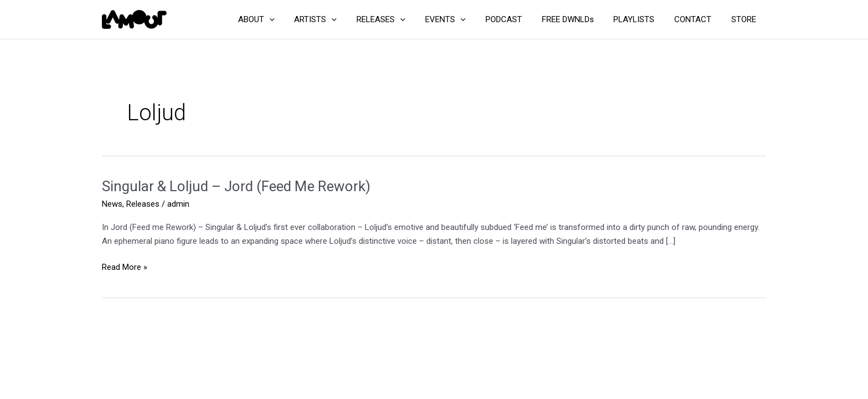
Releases (143, 204)
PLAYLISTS (642, 19)
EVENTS (463, 19)
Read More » (125, 267)
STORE (745, 19)
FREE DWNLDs (579, 19)
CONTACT (698, 19)
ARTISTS (340, 19)
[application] (296, 19)
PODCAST (518, 19)
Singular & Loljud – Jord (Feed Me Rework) (236, 186)
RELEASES (402, 19)
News (112, 204)
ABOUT (283, 19)
